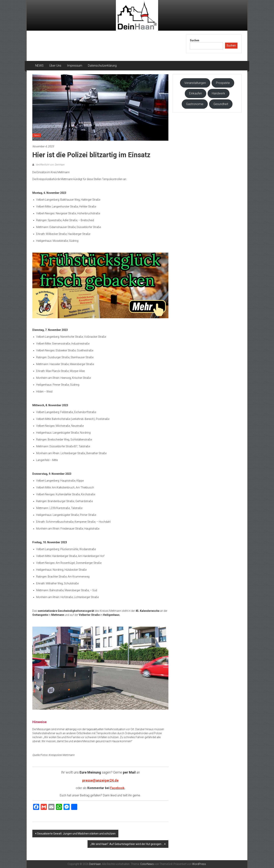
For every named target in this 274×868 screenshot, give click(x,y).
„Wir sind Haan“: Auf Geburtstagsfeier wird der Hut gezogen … (127, 844)
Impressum (75, 66)
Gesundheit (221, 104)
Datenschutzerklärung (102, 66)
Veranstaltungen (195, 83)
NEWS (39, 66)
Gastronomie (195, 104)
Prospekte (223, 83)
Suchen (195, 40)
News (37, 135)
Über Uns (55, 66)
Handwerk (218, 93)
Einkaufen (196, 93)
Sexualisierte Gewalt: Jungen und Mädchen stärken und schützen (76, 834)
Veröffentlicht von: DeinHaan (50, 165)
